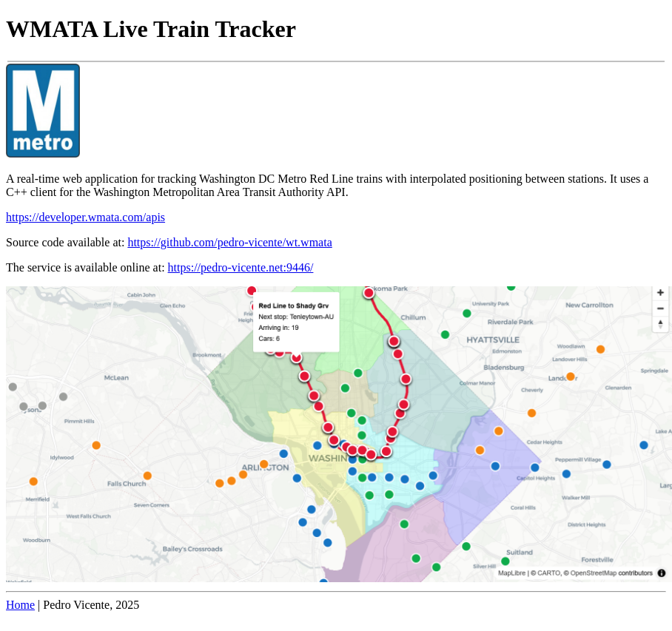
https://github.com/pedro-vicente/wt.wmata (229, 242)
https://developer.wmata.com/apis (85, 217)
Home (20, 605)
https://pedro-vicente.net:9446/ (241, 267)
